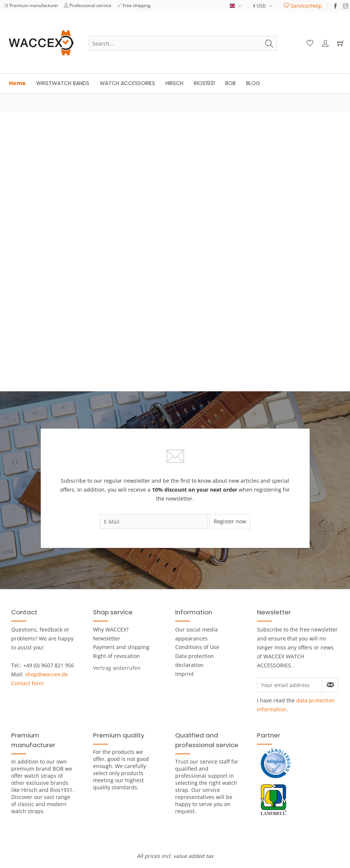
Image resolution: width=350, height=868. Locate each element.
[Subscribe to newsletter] (330, 685)
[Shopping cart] (340, 43)
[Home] (17, 83)
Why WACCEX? (111, 629)
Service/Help (303, 6)
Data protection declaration (195, 660)
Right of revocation (117, 656)
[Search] (269, 43)
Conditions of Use (197, 647)
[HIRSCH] (174, 83)
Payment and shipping (121, 647)
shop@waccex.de (47, 674)
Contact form (27, 683)
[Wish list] (309, 43)
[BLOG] (253, 83)
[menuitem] (303, 6)
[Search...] (183, 43)
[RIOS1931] (204, 83)
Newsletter (107, 638)
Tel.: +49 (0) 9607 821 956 (43, 665)
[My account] (324, 43)
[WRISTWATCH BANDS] (63, 83)
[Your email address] (290, 685)
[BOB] (230, 83)
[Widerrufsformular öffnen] (117, 668)
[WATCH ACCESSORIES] (127, 83)
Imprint (185, 674)
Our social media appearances (196, 634)
